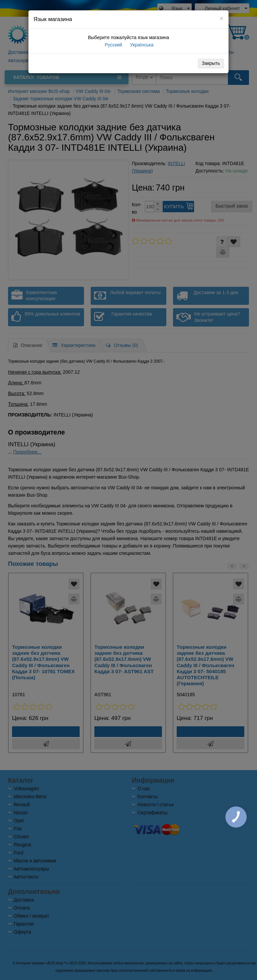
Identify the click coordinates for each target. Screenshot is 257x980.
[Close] (222, 18)
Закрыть (211, 63)
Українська (141, 45)
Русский (113, 45)
